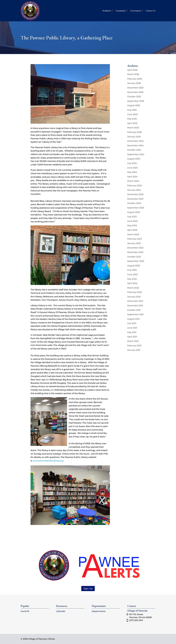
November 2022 (135, 252)
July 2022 (132, 270)
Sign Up (88, 589)
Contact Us (151, 11)
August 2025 (134, 105)
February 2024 (135, 186)
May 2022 (132, 279)
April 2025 (132, 123)
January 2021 (134, 350)
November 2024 (135, 146)
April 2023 (132, 230)
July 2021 (132, 323)
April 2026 (132, 70)
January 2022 (134, 297)
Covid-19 (25, 611)
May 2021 (132, 332)
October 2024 (134, 150)
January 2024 (134, 190)
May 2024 (132, 172)
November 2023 (135, 199)
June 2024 (133, 168)
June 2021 (132, 328)
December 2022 (135, 248)
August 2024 (134, 159)
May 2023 (132, 226)
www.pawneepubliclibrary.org (48, 461)
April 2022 (132, 283)
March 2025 (133, 128)
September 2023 (136, 208)
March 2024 (133, 181)
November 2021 (135, 306)
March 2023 (133, 235)
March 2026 (133, 74)
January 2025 (134, 137)
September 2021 (135, 314)
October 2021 (134, 310)
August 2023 (134, 212)
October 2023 (134, 203)
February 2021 (134, 346)
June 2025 (133, 114)
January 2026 (134, 83)
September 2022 (136, 261)
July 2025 (132, 110)
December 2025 (135, 88)
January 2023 (134, 243)
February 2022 (135, 292)
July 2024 (132, 163)
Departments (99, 611)
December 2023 (135, 194)
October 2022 (134, 257)
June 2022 (133, 274)
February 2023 (135, 239)
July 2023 (132, 217)
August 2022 (134, 266)
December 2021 (135, 301)
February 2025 (135, 132)
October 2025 (134, 97)
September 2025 (136, 101)
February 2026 (135, 79)
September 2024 (136, 154)
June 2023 (133, 221)
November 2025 (135, 92)
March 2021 (133, 341)
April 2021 (132, 337)
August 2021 (133, 319)
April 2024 (132, 177)
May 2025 (132, 119)
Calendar (61, 611)
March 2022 (133, 288)
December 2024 (135, 141)
